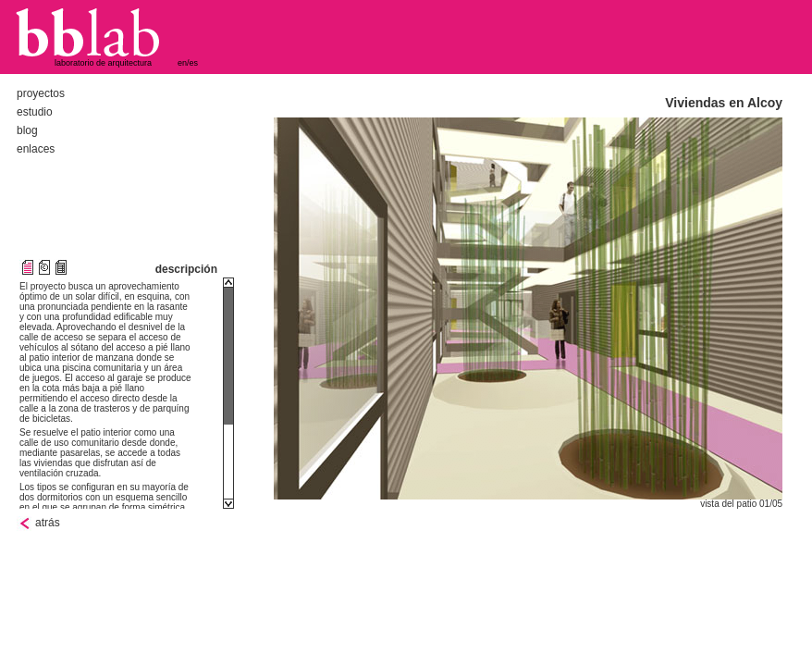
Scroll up (228, 283)
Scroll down (228, 504)
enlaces (36, 149)
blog (27, 130)
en (182, 63)
